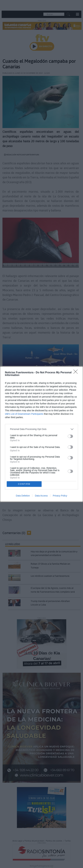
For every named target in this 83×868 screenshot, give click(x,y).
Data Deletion (23, 496)
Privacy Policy (60, 496)
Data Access (41, 496)
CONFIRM (24, 484)
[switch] (70, 436)
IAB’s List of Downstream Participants (24, 414)
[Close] (77, 373)
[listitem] (41, 429)
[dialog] (41, 434)
